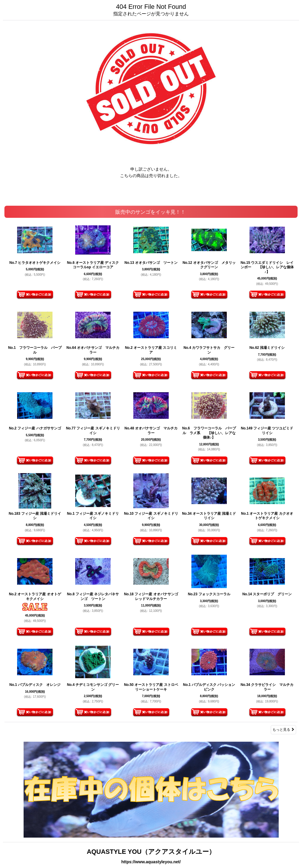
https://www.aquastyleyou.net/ (151, 862)
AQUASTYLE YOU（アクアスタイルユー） (151, 852)
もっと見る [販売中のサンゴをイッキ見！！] (283, 730)
